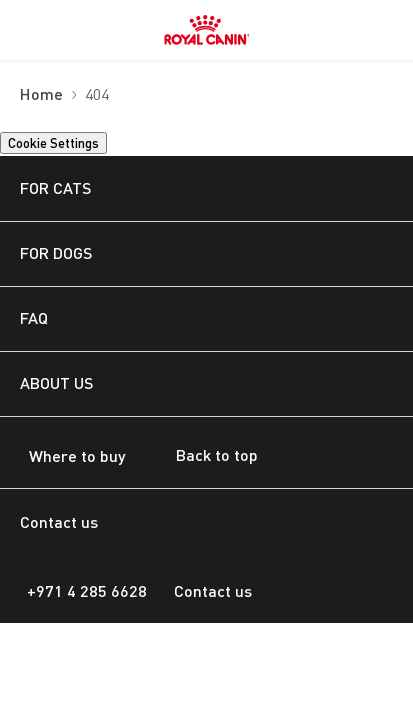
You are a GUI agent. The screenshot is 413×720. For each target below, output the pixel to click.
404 (97, 95)
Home (41, 95)
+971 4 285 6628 (87, 590)
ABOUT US (56, 382)
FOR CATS (55, 187)
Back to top (201, 457)
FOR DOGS (56, 252)
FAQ (34, 317)
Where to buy (77, 455)
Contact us (213, 590)
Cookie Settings (53, 143)
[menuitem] (28, 30)
